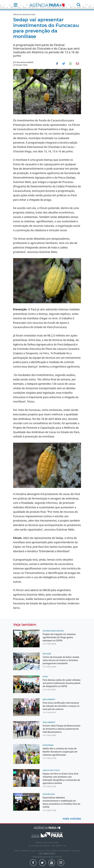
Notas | (42, 851)
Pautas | (34, 851)
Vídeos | (56, 851)
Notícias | (26, 851)
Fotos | (49, 851)
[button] (15, 5)
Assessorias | (66, 851)
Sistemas (76, 851)
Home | (18, 851)
